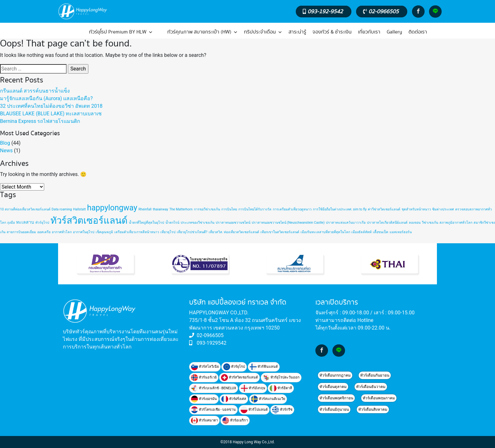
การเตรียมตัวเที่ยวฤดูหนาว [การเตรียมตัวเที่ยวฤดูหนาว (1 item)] (292, 209)
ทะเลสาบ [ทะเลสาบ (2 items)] (25, 222)
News (6, 151)
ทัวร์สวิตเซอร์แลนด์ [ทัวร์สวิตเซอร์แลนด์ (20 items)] (89, 221)
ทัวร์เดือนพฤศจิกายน (336, 398)
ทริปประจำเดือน (263, 32)
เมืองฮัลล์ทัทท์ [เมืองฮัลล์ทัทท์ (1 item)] (361, 232)
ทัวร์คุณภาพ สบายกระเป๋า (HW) (203, 32)
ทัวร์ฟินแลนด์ (264, 367)
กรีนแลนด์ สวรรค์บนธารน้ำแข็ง (35, 91)
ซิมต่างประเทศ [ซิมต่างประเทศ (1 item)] (443, 209)
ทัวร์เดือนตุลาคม (333, 387)
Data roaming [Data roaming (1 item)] (62, 209)
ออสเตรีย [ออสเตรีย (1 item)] (44, 232)
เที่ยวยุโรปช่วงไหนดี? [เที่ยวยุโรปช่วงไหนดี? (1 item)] (192, 232)
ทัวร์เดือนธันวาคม (371, 387)
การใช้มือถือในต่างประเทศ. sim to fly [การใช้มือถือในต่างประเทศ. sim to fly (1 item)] (340, 209)
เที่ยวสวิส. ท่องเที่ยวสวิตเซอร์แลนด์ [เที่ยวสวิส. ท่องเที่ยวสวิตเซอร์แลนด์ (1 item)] (234, 232)
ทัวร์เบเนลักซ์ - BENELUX (214, 388)
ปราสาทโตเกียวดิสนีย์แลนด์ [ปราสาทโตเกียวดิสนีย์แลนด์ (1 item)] (387, 223)
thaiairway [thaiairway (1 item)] (161, 209)
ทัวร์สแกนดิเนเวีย (268, 399)
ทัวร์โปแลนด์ (254, 410)
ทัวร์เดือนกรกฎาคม (335, 375)
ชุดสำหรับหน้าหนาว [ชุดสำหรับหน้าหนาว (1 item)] (416, 209)
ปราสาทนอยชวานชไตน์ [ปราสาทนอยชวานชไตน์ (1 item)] (233, 223)
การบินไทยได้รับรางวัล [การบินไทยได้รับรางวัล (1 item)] (255, 209)
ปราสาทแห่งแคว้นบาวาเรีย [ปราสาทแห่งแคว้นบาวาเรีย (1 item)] (346, 223)
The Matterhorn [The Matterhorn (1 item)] (181, 209)
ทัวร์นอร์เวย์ (204, 378)
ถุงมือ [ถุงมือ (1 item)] (11, 223)
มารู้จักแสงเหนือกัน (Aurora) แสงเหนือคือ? (46, 98)
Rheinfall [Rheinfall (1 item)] (145, 209)
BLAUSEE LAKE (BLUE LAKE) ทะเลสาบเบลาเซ (51, 114)
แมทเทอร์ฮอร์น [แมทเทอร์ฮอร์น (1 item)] (401, 232)
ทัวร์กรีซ (282, 410)
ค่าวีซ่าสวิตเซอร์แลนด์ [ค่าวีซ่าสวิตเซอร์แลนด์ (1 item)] (384, 209)
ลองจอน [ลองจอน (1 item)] (415, 223)
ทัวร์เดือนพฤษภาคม (379, 398)
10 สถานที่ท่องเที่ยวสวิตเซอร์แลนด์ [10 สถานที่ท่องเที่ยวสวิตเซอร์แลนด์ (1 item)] (25, 209)
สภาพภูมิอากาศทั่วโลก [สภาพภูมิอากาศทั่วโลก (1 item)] (456, 223)
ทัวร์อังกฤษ (253, 388)
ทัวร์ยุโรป (234, 367)
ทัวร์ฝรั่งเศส (234, 399)
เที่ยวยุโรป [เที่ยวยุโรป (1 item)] (168, 232)
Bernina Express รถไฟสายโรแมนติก (40, 121)
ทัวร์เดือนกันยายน (375, 375)
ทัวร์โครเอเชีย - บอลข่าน (213, 410)
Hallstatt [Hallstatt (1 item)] (79, 209)
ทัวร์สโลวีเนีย (205, 367)
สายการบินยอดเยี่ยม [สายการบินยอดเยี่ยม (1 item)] (21, 232)
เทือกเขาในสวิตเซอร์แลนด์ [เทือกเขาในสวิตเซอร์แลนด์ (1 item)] (280, 232)
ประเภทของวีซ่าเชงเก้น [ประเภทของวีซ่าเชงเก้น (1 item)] (197, 223)
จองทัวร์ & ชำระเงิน (332, 32)
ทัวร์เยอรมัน (204, 399)
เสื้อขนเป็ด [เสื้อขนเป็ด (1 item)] (381, 232)
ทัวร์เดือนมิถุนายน (334, 409)
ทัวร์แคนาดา (204, 421)
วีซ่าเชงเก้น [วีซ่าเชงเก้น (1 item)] (430, 223)
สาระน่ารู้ (297, 32)
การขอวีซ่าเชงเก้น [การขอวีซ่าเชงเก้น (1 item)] (207, 209)
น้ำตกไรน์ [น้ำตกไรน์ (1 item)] (172, 223)
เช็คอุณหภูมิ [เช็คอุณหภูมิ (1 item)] (104, 232)
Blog (5, 143)
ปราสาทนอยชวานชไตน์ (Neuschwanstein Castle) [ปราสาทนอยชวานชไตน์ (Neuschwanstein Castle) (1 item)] (288, 223)
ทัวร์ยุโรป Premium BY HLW (121, 32)
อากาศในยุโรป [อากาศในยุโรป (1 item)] (84, 232)
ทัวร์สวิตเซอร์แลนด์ (239, 378)
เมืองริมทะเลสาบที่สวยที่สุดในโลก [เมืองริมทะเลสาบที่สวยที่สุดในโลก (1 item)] (325, 232)
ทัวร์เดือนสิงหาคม (373, 409)
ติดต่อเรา (418, 32)
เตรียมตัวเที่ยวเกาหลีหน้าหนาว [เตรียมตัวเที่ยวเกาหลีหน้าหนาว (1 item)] (137, 232)
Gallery (394, 32)
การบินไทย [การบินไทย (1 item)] (229, 209)
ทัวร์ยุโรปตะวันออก (281, 378)
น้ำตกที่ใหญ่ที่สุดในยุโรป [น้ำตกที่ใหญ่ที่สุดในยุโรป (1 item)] (146, 223)
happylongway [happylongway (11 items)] (112, 208)
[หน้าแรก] (71, 32)
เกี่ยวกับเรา (369, 32)
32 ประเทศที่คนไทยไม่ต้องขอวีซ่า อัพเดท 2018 (51, 106)
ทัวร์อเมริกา (235, 421)
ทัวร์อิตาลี (281, 388)
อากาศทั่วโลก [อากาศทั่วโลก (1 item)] (62, 232)
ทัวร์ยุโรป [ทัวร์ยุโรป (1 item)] (42, 223)
